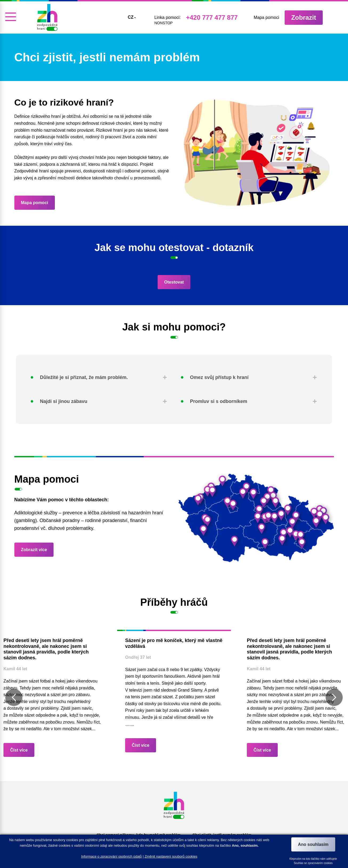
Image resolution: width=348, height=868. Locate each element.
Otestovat (174, 282)
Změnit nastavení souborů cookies (171, 856)
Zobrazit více (34, 550)
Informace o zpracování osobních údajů (112, 856)
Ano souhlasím (313, 844)
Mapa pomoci (35, 203)
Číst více (19, 750)
